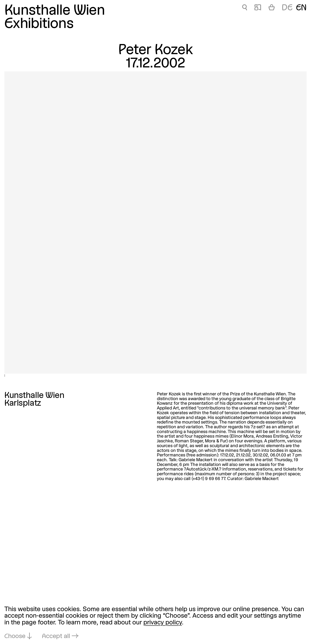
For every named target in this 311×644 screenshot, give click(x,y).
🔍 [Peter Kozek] (245, 8)
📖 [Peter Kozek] (258, 8)
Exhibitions (39, 24)
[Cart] (272, 8)
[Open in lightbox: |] (155, 222)
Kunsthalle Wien (55, 11)
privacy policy (163, 623)
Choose (15, 636)
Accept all (56, 636)
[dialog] (155, 623)
